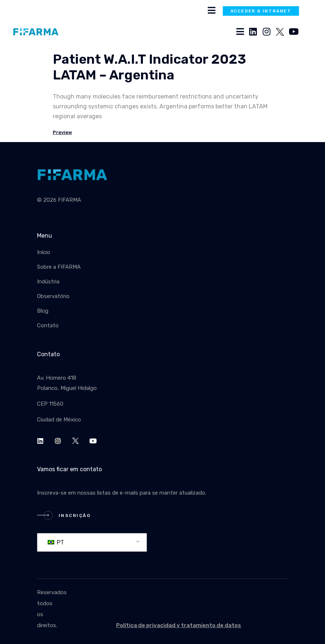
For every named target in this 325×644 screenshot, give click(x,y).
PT (56, 542)
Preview (62, 132)
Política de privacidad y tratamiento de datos (179, 625)
